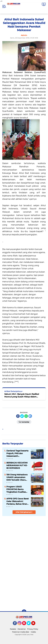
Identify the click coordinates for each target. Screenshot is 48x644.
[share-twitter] (22, 416)
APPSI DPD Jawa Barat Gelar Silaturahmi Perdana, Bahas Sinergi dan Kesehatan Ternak (18, 501)
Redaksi (13, 629)
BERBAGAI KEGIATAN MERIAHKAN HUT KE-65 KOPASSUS (17, 465)
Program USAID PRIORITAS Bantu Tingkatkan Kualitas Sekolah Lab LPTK (16, 489)
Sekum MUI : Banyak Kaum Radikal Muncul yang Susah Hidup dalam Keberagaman (22, 395)
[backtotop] (24, 612)
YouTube (35, 624)
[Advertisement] (24, 581)
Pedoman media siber (21, 632)
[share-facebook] (18, 416)
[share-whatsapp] (26, 416)
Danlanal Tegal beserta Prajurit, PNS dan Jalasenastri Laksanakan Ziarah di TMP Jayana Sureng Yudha (17, 453)
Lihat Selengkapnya (24, 512)
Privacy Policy (33, 629)
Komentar (24, 422)
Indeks (33, 632)
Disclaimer (22, 629)
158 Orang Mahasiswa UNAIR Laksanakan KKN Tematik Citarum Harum (17, 477)
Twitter (30, 624)
